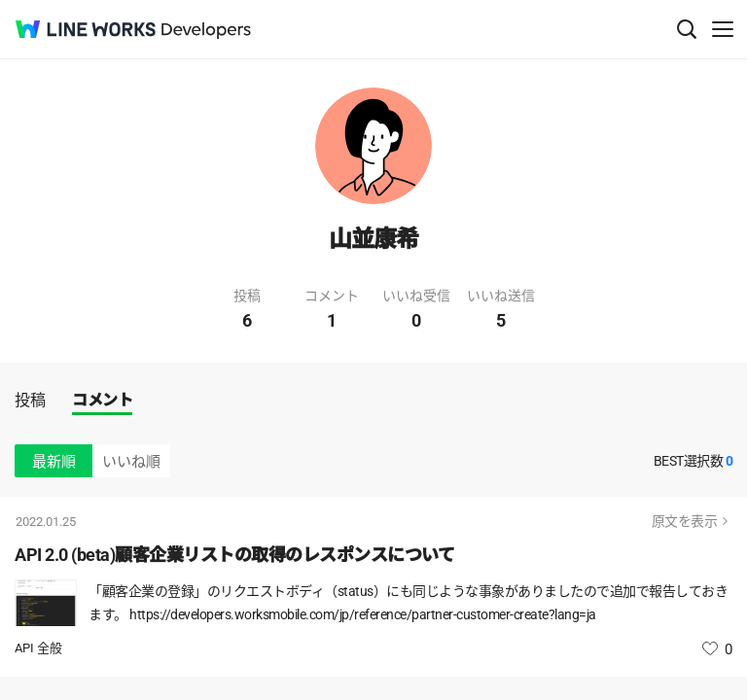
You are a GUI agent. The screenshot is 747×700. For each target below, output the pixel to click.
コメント (102, 400)
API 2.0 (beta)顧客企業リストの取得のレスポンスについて (234, 555)
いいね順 (131, 462)
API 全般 (38, 648)
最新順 (54, 462)
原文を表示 (685, 521)
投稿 (30, 400)
